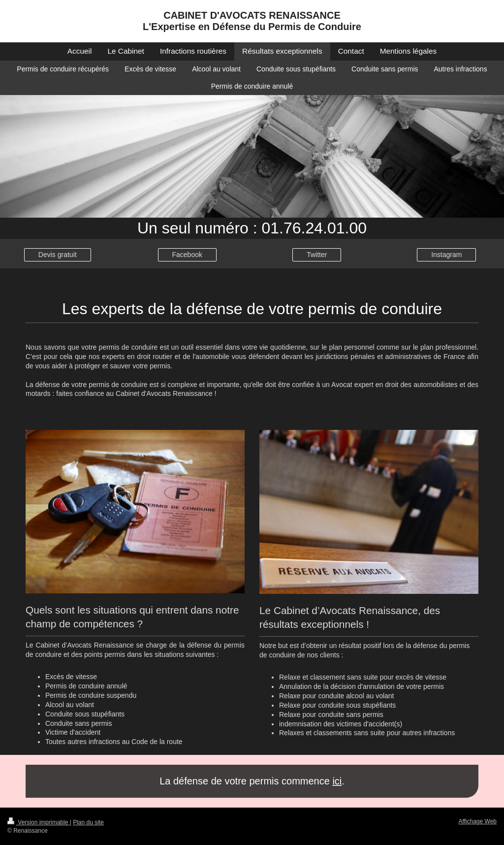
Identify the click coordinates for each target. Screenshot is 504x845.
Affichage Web (477, 821)
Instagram (446, 255)
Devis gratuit (58, 255)
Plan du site (88, 822)
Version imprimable (39, 822)
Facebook (187, 255)
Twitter (317, 255)
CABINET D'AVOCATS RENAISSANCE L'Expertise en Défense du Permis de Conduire (252, 21)
